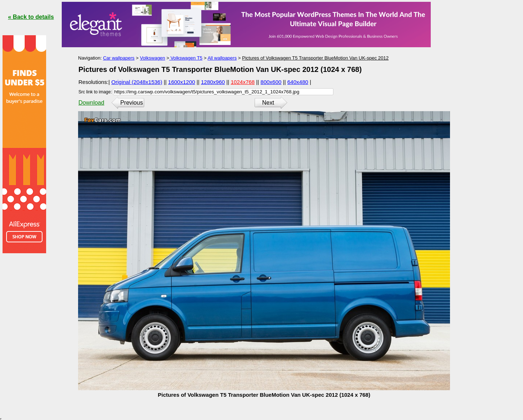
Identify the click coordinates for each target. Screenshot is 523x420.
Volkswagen (152, 58)
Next (268, 103)
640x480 (298, 82)
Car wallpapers (119, 58)
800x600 (271, 82)
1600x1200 (182, 82)
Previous (131, 103)
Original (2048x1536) (137, 82)
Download (91, 103)
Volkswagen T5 (186, 58)
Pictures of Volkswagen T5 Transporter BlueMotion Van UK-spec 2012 (315, 58)
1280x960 (213, 82)
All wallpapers (222, 58)
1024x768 (243, 82)
